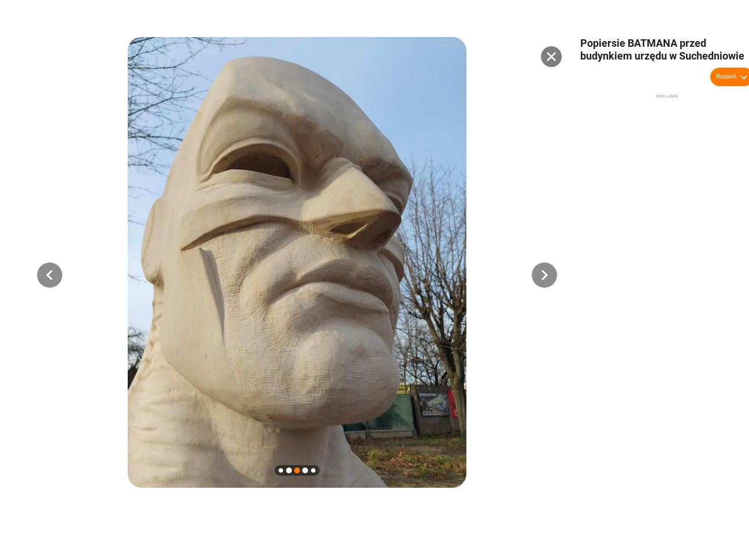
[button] (50, 275)
